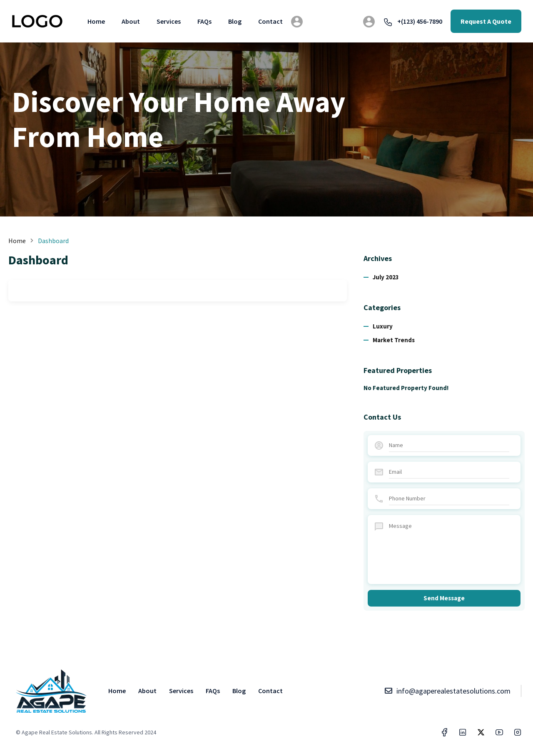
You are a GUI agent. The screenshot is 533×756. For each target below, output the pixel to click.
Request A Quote (486, 21)
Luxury (383, 326)
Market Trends (394, 340)
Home (96, 21)
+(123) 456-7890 (413, 21)
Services (169, 21)
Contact (270, 21)
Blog (235, 21)
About (131, 21)
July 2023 (386, 277)
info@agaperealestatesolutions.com (447, 691)
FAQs (204, 21)
